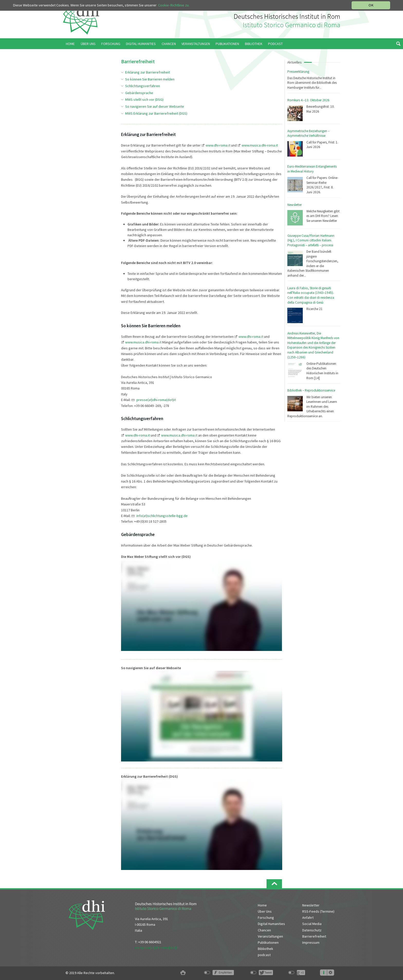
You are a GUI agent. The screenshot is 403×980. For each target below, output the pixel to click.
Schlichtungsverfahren (143, 86)
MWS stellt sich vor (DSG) (144, 99)
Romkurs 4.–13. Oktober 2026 (308, 100)
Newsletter (295, 205)
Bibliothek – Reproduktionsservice (311, 390)
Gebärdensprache (139, 93)
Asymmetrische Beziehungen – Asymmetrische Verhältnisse (308, 133)
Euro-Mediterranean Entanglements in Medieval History (312, 169)
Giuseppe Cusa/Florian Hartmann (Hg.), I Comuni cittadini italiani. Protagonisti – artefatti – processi (311, 240)
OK (371, 5)
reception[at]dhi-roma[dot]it (157, 948)
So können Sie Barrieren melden (150, 79)
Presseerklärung (298, 72)
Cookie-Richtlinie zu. (174, 5)
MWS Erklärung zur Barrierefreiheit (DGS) (156, 113)
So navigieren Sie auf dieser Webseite (155, 106)
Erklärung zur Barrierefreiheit (148, 72)
